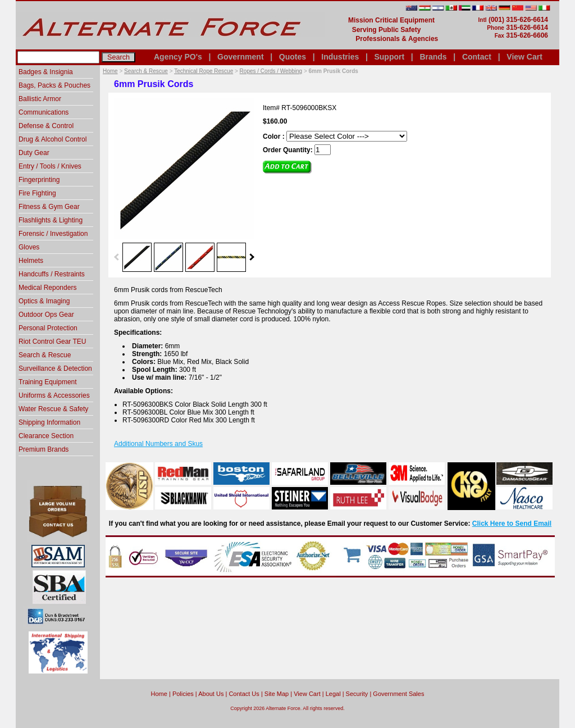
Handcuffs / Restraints (52, 274)
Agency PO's (178, 57)
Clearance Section (46, 436)
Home (110, 71)
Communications (44, 112)
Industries (340, 57)
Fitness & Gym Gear (49, 207)
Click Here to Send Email (512, 524)
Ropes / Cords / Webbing (271, 71)
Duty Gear (34, 153)
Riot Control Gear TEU (53, 342)
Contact (477, 57)
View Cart (524, 57)
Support (389, 57)
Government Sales (398, 694)
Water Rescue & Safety (53, 409)
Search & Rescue (146, 71)
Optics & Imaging (44, 301)
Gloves (29, 247)
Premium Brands (44, 449)
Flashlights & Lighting (51, 220)
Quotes (293, 57)
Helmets (31, 261)
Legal (333, 694)
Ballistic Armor (40, 99)
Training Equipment (48, 382)
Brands (433, 57)
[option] (137, 257)
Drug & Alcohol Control (53, 139)
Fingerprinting (39, 180)
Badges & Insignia (46, 72)
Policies (183, 694)
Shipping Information (49, 422)
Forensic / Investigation (53, 234)
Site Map (277, 694)
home (159, 694)
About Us (211, 694)
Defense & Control (46, 126)
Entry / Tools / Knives (50, 166)
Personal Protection (48, 328)
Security (357, 694)
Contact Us (244, 694)
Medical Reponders (47, 288)
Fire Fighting (37, 193)
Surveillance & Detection (55, 368)
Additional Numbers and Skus (158, 444)
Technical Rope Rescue (204, 71)
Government (240, 57)
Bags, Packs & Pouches (54, 85)
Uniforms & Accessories (54, 395)
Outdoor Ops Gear (46, 315)
